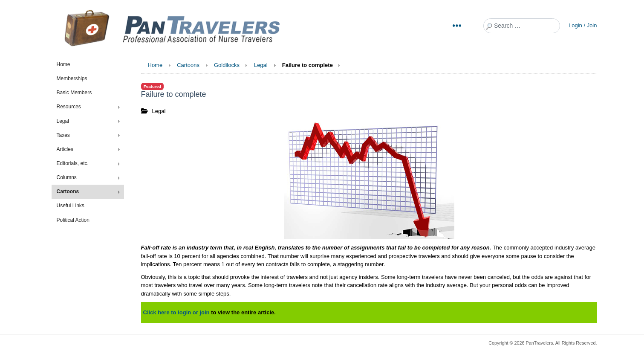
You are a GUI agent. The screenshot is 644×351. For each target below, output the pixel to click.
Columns (67, 177)
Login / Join (583, 25)
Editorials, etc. (73, 163)
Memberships (72, 78)
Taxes (63, 135)
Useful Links (71, 206)
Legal (63, 121)
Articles (65, 149)
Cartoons (68, 191)
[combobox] (522, 26)
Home (64, 64)
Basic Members (74, 93)
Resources (69, 107)
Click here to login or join (176, 312)
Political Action (73, 220)
